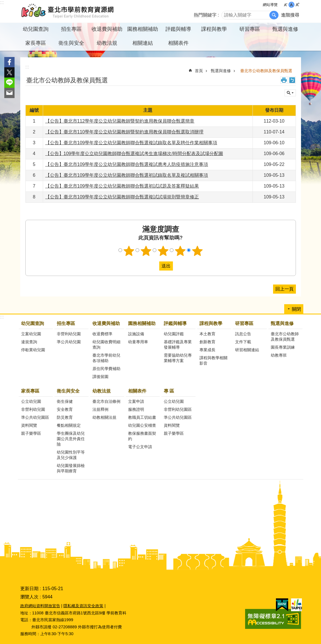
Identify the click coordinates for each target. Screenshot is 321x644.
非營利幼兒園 (69, 334)
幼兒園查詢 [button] (36, 29)
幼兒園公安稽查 (142, 425)
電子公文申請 (140, 447)
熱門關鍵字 (205, 15)
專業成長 (207, 350)
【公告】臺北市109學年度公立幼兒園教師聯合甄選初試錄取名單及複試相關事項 (127, 175)
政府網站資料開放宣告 (40, 606)
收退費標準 (102, 334)
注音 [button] (292, 80)
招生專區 (66, 323)
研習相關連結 (247, 350)
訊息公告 (243, 334)
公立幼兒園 (31, 401)
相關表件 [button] (178, 43)
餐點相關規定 (69, 425)
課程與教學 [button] (214, 29)
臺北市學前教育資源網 (68, 11)
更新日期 (29, 589)
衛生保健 (65, 401)
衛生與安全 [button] (71, 43)
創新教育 (207, 342)
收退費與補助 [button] (107, 29)
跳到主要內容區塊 (3, 3)
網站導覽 (270, 5)
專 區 (169, 391)
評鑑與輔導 (175, 323)
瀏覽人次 (29, 597)
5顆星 (197, 251)
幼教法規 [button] (107, 43)
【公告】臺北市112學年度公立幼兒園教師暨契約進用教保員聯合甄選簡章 (120, 121)
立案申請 (136, 401)
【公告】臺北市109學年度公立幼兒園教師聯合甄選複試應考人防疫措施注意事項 (127, 164)
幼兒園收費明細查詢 (106, 345)
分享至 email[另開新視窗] (9, 93)
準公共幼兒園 (69, 342)
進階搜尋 (290, 15)
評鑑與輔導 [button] (178, 29)
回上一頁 (284, 289)
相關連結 (143, 43)
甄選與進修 (221, 71)
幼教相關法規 (104, 417)
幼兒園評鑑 (174, 334)
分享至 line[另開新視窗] (9, 83)
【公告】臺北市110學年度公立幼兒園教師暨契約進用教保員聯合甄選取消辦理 (125, 132)
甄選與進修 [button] (285, 29)
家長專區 (30, 391)
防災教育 (65, 417)
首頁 (199, 71)
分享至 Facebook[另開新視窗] (9, 62)
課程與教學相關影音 (213, 360)
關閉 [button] (290, 93)
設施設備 (136, 334)
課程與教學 (211, 323)
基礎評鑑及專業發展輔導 (178, 345)
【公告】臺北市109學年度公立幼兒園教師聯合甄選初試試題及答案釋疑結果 (122, 186)
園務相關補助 (142, 323)
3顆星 (163, 251)
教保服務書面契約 (142, 436)
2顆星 (146, 251)
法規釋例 (100, 409)
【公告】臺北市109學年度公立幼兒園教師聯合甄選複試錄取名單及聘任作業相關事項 (131, 143)
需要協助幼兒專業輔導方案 (178, 358)
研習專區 (244, 323)
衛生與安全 (68, 391)
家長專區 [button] (36, 43)
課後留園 (100, 377)
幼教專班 (279, 355)
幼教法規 (102, 391)
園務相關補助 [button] (143, 29)
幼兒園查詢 (33, 323)
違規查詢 (29, 342)
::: (2, 2)
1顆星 (129, 251)
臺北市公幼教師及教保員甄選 (266, 71)
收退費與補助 (106, 323)
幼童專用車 (138, 342)
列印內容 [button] (284, 80)
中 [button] (291, 5)
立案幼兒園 (31, 334)
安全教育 (65, 409)
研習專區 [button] (250, 29)
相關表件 (137, 391)
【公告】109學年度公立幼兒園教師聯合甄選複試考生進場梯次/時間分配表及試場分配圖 (134, 154)
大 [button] (297, 5)
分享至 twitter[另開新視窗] (9, 72)
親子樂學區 (31, 433)
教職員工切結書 (142, 417)
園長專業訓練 (283, 347)
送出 (154, 266)
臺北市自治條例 (106, 401)
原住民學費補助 (106, 369)
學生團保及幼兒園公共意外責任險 (71, 439)
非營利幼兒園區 (178, 409)
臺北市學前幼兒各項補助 (106, 358)
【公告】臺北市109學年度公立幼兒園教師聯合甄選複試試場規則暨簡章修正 (122, 197)
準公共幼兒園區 (35, 417)
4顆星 (180, 251)
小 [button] (285, 5)
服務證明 (136, 409)
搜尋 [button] (274, 15)
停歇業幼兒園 (33, 350)
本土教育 (207, 334)
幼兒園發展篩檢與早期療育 (71, 468)
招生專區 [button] (71, 29)
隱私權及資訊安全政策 (83, 606)
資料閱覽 (29, 425)
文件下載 (243, 342)
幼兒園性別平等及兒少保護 (71, 455)
